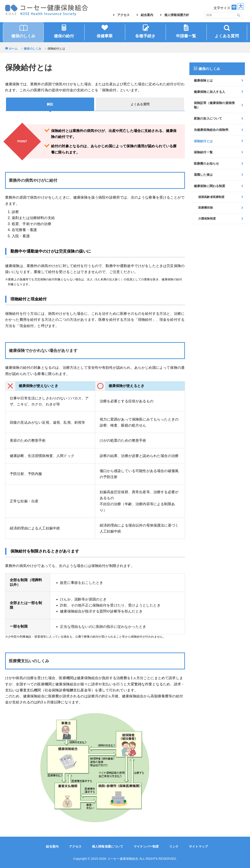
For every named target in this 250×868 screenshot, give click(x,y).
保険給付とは (203, 141)
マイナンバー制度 (146, 846)
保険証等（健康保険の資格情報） (214, 105)
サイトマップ (198, 846)
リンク (174, 846)
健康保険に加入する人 (210, 92)
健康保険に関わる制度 (210, 186)
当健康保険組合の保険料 (211, 130)
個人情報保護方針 (177, 15)
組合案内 (147, 15)
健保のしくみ (33, 49)
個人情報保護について (108, 846)
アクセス (123, 15)
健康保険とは (203, 80)
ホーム (13, 49)
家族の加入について (208, 118)
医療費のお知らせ (206, 164)
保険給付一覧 (203, 152)
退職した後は (203, 175)
